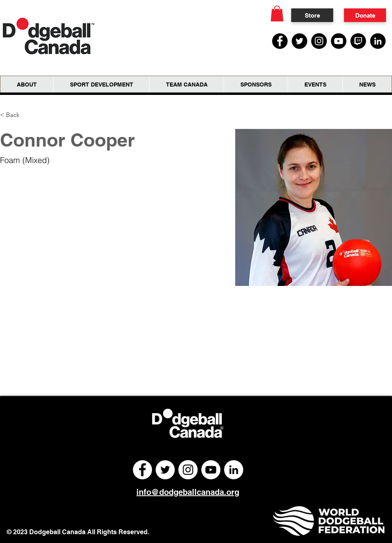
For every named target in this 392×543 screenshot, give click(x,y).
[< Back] (16, 115)
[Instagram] (319, 41)
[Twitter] (299, 41)
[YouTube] (339, 41)
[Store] (312, 15)
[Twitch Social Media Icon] (358, 41)
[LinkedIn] (378, 41)
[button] (277, 13)
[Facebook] (280, 41)
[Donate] (365, 15)
